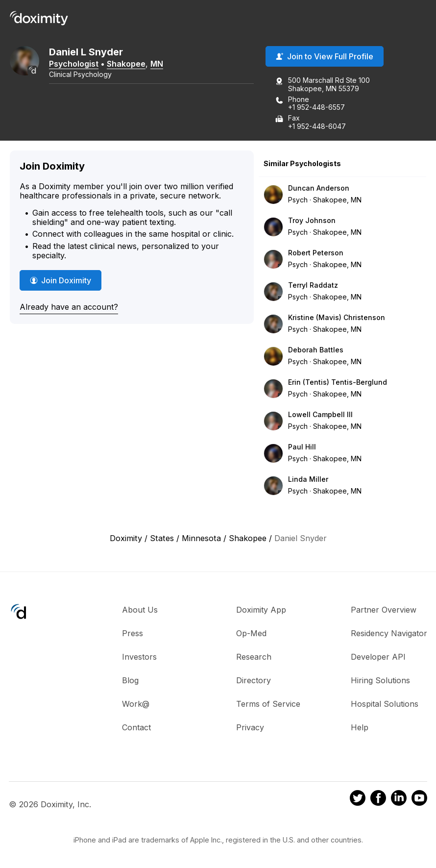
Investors (139, 657)
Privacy (250, 727)
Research (254, 657)
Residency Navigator (389, 633)
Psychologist (74, 64)
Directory (254, 680)
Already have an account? (69, 307)
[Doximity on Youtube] (419, 799)
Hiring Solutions (380, 680)
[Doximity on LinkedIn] (399, 799)
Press (133, 633)
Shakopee (126, 64)
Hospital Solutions (385, 704)
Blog (130, 680)
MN (157, 64)
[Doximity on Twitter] (358, 799)
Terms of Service (268, 704)
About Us (140, 610)
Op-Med (251, 633)
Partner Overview (384, 610)
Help (360, 727)
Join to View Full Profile (325, 56)
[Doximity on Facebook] (378, 799)
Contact (136, 727)
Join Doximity (61, 280)
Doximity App (261, 610)
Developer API (378, 657)
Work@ (136, 704)
